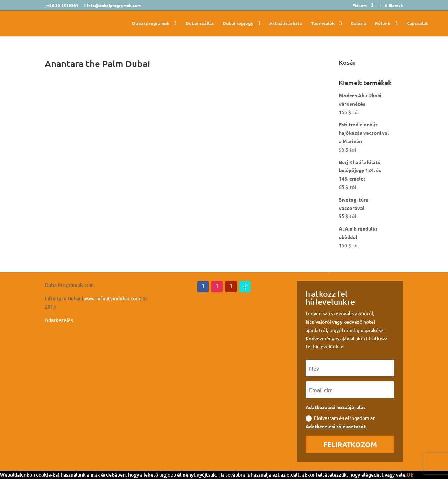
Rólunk (383, 24)
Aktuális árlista (286, 24)
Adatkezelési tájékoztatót (336, 426)
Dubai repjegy (238, 24)
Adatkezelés (59, 320)
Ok (410, 475)
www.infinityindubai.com (112, 298)
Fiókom (360, 6)
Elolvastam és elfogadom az (340, 422)
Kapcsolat (417, 24)
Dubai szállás (200, 24)
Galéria (358, 24)
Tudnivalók (323, 24)
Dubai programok (151, 24)
